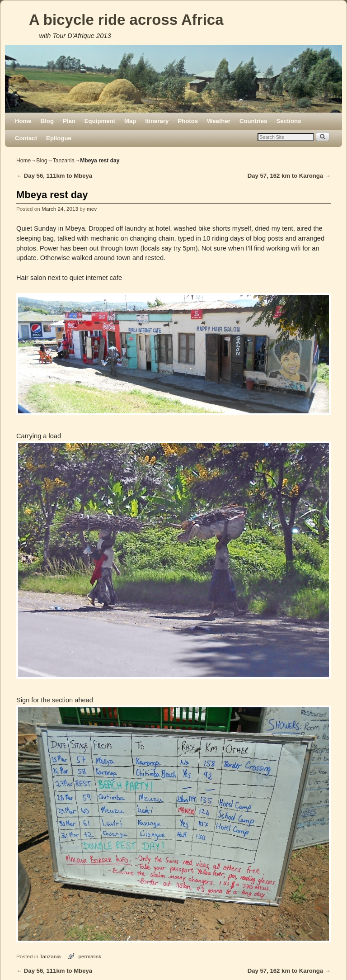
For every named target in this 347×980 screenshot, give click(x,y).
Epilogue (59, 138)
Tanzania (64, 161)
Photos (188, 121)
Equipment (100, 121)
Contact (26, 138)
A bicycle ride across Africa (126, 20)
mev (92, 209)
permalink (90, 956)
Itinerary (157, 121)
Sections (288, 121)
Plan (69, 121)
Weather (219, 121)
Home (23, 121)
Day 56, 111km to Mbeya (54, 176)
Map (130, 121)
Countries (253, 121)
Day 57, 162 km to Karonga (289, 176)
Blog (47, 121)
